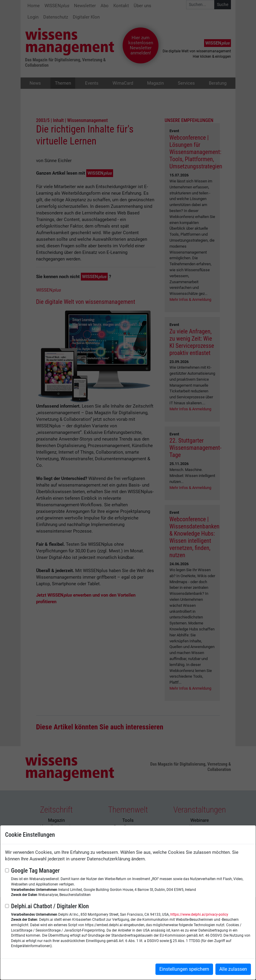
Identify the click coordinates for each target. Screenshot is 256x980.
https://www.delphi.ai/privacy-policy (199, 915)
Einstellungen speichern (184, 969)
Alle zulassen (233, 969)
